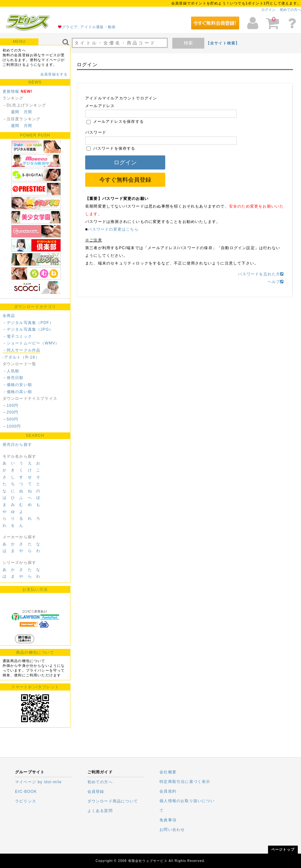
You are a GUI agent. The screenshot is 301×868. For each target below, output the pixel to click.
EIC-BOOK (26, 792)
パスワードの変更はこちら (113, 229)
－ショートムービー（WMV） (31, 343)
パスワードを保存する (111, 148)
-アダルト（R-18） (21, 357)
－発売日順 (13, 378)
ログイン (268, 10)
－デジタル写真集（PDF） (28, 323)
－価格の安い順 (17, 385)
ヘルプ (276, 282)
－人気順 (11, 371)
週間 (15, 112)
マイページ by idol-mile (38, 782)
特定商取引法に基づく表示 (185, 782)
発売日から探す (17, 445)
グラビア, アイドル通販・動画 (89, 27)
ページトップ (283, 849)
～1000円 (12, 426)
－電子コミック (17, 336)
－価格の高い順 (17, 392)
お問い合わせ (172, 830)
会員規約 (168, 791)
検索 (188, 43)
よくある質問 (100, 811)
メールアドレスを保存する (115, 122)
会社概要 (168, 772)
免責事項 (168, 820)
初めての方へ (290, 10)
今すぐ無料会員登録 (125, 180)
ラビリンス (26, 801)
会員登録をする (54, 74)
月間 (28, 112)
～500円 (11, 419)
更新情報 (11, 91)
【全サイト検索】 (223, 43)
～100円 (11, 406)
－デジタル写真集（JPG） (28, 329)
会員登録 (96, 792)
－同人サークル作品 (22, 350)
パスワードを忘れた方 (261, 274)
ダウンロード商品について (113, 801)
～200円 (11, 412)
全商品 (9, 316)
